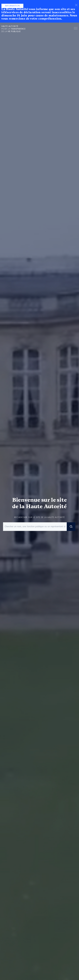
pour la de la (13, 29)
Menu (76, 29)
